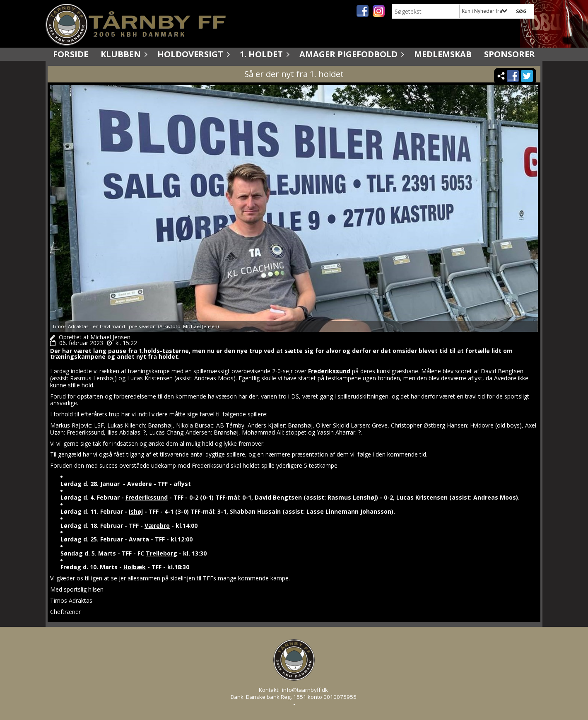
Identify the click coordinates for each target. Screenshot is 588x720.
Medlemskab (443, 54)
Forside (71, 54)
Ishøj (136, 511)
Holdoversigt (192, 54)
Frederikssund (329, 371)
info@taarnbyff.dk (305, 690)
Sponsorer (510, 54)
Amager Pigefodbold (351, 54)
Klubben (123, 54)
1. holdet (263, 54)
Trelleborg (161, 553)
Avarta (139, 539)
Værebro (157, 526)
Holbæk (135, 567)
